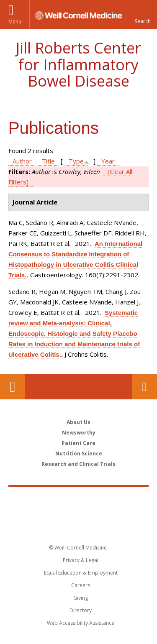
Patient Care (78, 443)
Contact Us (144, 387)
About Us (78, 422)
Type (76, 161)
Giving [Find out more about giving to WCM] (81, 598)
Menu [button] (15, 22)
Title (48, 161)
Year (108, 161)
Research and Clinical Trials (78, 464)
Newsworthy (79, 433)
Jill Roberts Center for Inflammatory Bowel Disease (78, 64)
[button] (142, 15)
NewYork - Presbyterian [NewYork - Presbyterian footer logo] (78, 517)
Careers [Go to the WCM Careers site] (81, 585)
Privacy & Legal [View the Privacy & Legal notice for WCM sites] (81, 560)
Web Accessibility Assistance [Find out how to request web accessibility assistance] (81, 623)
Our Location (13, 387)
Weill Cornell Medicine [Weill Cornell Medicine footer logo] (79, 500)
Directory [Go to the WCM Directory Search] (81, 610)
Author (22, 161)
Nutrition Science (79, 454)
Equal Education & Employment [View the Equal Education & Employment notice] (81, 573)
